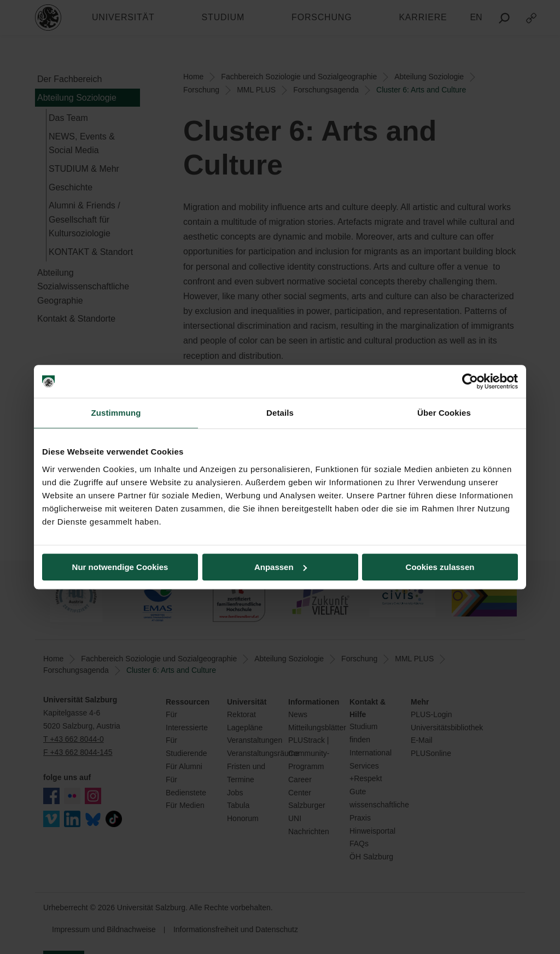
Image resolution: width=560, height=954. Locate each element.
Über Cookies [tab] (444, 413)
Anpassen (281, 567)
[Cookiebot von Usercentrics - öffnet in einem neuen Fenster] (470, 381)
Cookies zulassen (440, 567)
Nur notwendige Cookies (120, 567)
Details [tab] (280, 413)
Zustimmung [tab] (116, 413)
